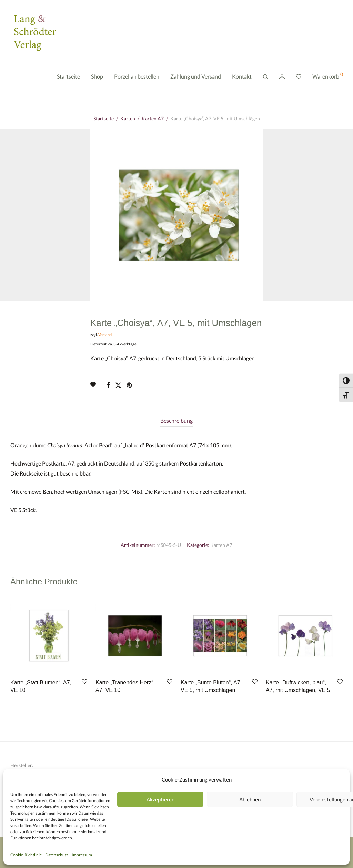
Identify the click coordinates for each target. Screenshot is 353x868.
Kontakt (242, 79)
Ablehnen (250, 799)
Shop (97, 79)
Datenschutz (57, 855)
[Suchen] (265, 79)
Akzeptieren (160, 799)
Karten (128, 118)
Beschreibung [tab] (176, 421)
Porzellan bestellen (137, 79)
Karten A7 (153, 118)
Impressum (82, 855)
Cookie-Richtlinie (26, 855)
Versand (105, 334)
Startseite (68, 79)
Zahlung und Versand (196, 79)
